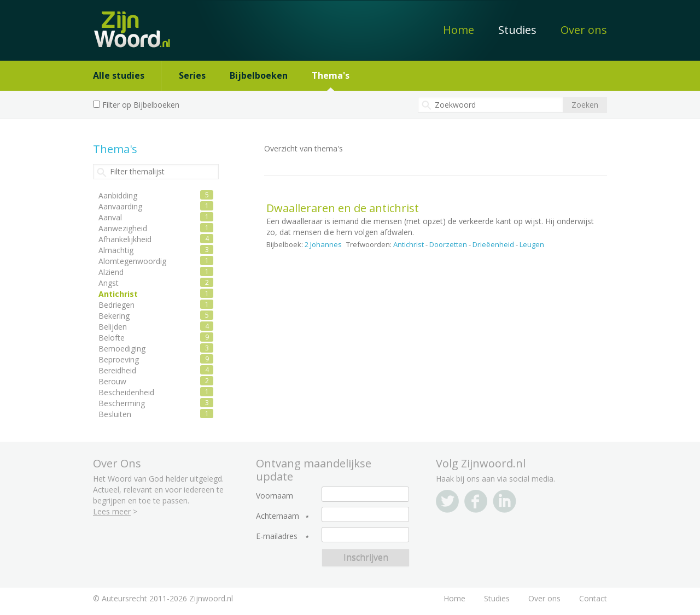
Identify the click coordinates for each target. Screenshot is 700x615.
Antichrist (409, 244)
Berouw (112, 381)
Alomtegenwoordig (132, 261)
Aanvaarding (120, 206)
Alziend (111, 272)
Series (192, 75)
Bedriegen (116, 305)
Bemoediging (122, 348)
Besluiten (115, 414)
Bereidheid (117, 370)
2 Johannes (323, 244)
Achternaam (278, 516)
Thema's (331, 75)
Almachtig (116, 250)
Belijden (113, 327)
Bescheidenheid (126, 392)
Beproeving (119, 359)
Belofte (112, 338)
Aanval (110, 217)
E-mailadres (277, 536)
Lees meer (112, 511)
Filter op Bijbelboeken (141, 105)
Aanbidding (118, 195)
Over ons (584, 30)
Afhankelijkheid (125, 239)
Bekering (114, 316)
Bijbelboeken (259, 75)
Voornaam (275, 496)
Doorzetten (448, 244)
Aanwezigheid (123, 228)
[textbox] (491, 105)
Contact (593, 598)
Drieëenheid (493, 244)
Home (459, 30)
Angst (109, 283)
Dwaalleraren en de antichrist (343, 208)
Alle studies (119, 75)
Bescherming (122, 403)
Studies (517, 30)
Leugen (532, 244)
